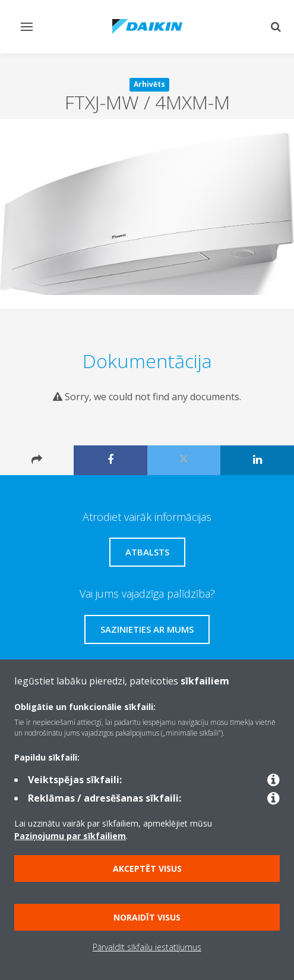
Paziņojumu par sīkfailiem (70, 836)
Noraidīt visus (147, 917)
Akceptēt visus (147, 869)
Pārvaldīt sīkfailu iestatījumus (147, 947)
